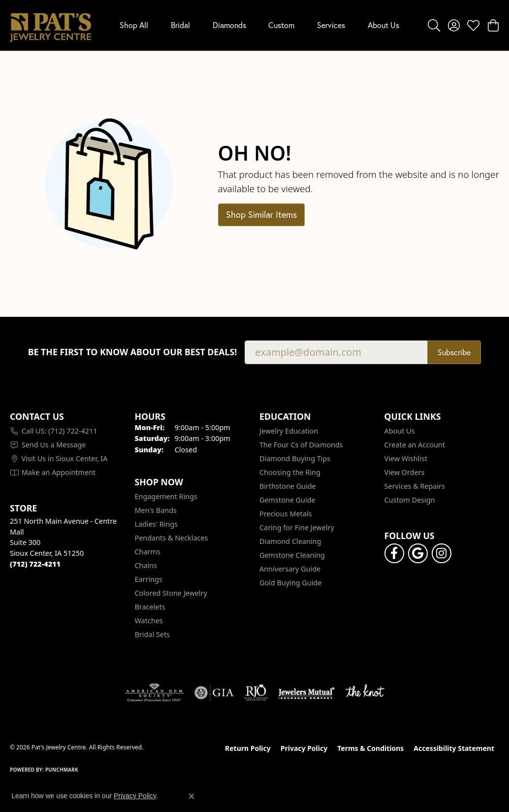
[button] (434, 25)
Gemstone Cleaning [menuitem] (292, 555)
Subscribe (454, 352)
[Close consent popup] (191, 796)
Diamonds (229, 25)
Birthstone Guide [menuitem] (288, 486)
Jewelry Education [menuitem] (289, 431)
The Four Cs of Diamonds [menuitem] (301, 445)
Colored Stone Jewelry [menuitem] (171, 593)
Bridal (180, 25)
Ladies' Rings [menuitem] (156, 524)
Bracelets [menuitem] (150, 607)
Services (331, 25)
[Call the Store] (35, 564)
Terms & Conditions (370, 748)
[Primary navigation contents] (259, 25)
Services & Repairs (415, 486)
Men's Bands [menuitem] (156, 510)
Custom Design (410, 500)
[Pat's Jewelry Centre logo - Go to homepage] (50, 25)
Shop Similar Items (261, 214)
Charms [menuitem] (148, 552)
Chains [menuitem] (146, 565)
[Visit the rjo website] (256, 693)
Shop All (134, 25)
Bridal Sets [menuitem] (153, 634)
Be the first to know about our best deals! (133, 352)
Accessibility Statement (454, 748)
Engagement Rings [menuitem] (166, 496)
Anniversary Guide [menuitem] (290, 569)
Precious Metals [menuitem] (286, 514)
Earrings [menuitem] (149, 579)
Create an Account (415, 445)
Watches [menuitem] (149, 621)
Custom (281, 25)
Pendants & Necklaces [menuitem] (172, 538)
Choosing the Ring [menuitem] (290, 472)
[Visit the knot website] (365, 693)
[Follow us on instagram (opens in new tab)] (442, 553)
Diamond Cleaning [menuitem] (290, 541)
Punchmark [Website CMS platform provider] (62, 770)
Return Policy (248, 748)
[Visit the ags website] (154, 693)
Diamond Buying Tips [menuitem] (295, 458)
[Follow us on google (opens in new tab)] (418, 553)
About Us (383, 25)
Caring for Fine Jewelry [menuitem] (297, 527)
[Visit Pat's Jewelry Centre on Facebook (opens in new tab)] (394, 553)
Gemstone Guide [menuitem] (287, 500)
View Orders (405, 472)
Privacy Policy (304, 748)
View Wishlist (406, 458)
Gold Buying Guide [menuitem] (290, 583)
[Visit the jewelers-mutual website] (306, 693)
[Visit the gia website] (214, 693)
